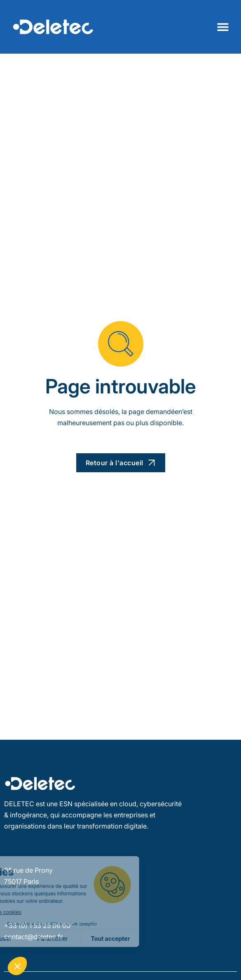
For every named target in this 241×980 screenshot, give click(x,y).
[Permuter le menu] (223, 27)
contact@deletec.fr (33, 937)
